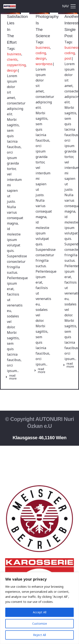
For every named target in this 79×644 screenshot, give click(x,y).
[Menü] (69, 6)
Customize (40, 624)
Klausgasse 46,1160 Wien (40, 438)
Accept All (40, 612)
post (68, 58)
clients (12, 59)
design (12, 70)
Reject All (39, 635)
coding (41, 53)
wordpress (44, 64)
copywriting (16, 65)
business (14, 54)
